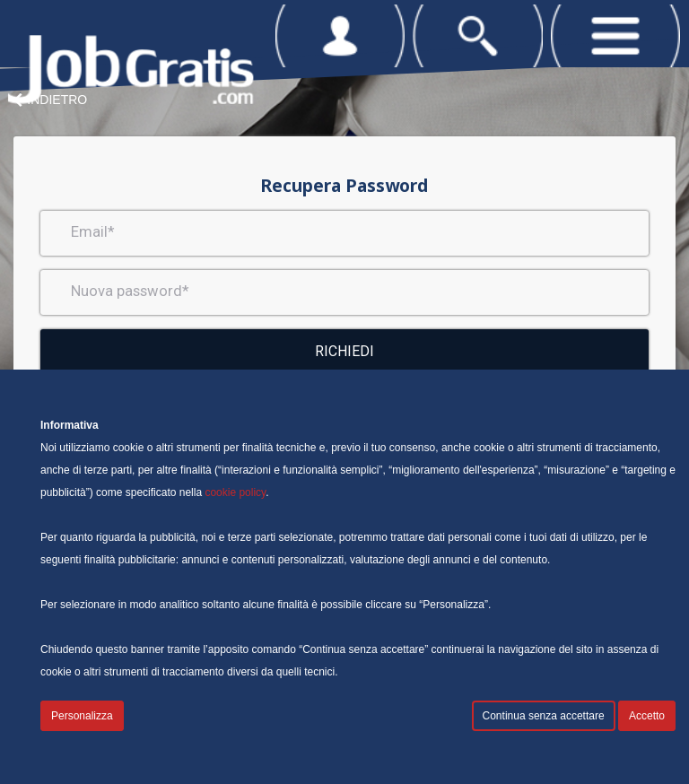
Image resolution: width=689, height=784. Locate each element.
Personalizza (82, 716)
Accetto (647, 716)
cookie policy (235, 492)
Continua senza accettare (544, 716)
